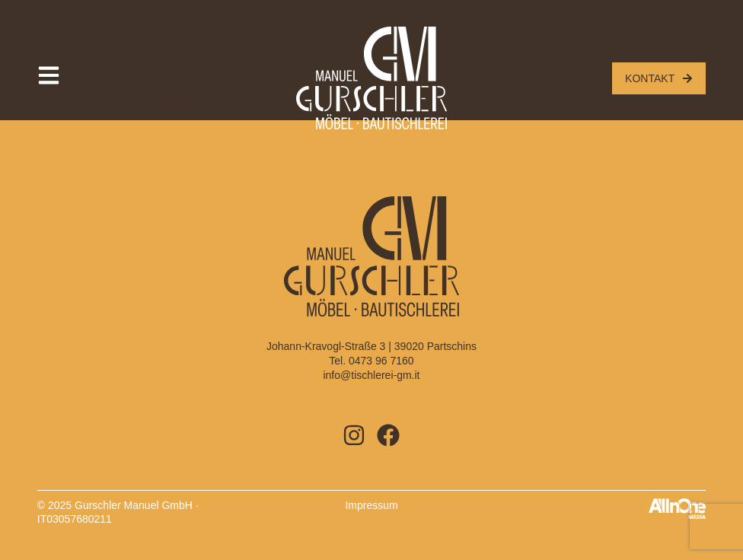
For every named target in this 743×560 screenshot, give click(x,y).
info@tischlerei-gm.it (371, 375)
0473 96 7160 (381, 361)
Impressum (371, 505)
